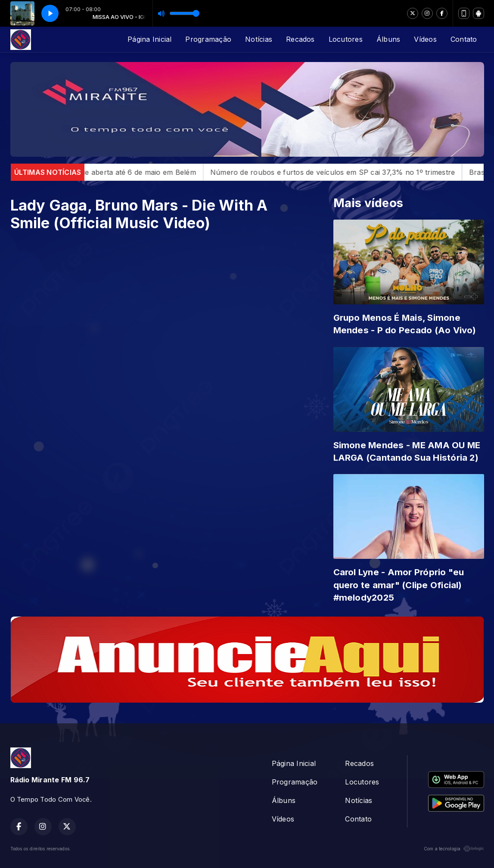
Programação (208, 39)
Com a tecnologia (454, 849)
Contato (464, 39)
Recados (300, 39)
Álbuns (388, 39)
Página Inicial (149, 39)
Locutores (346, 39)
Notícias (259, 39)
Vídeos (425, 39)
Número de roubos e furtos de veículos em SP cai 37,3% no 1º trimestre (344, 172)
